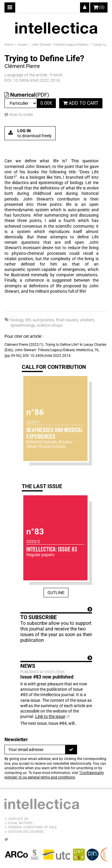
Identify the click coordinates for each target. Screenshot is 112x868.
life (28, 320)
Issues (23, 45)
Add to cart (81, 103)
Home (9, 45)
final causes (67, 320)
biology (17, 320)
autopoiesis (43, 320)
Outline (56, 593)
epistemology (23, 325)
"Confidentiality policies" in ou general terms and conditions (54, 775)
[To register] (71, 750)
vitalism (87, 320)
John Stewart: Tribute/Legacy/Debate (60, 45)
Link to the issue (50, 716)
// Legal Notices (19, 823)
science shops (50, 325)
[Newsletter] (35, 750)
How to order (19, 115)
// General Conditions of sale (31, 827)
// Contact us (16, 819)
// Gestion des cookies (24, 832)
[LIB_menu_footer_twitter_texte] (6, 839)
